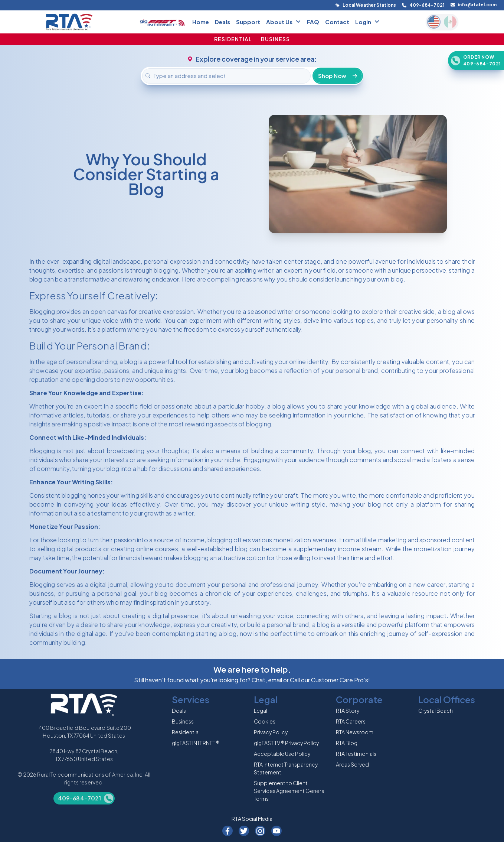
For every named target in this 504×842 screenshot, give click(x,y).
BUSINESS (275, 39)
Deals (222, 22)
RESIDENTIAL (233, 39)
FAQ (313, 22)
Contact (337, 22)
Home (201, 22)
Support (248, 22)
